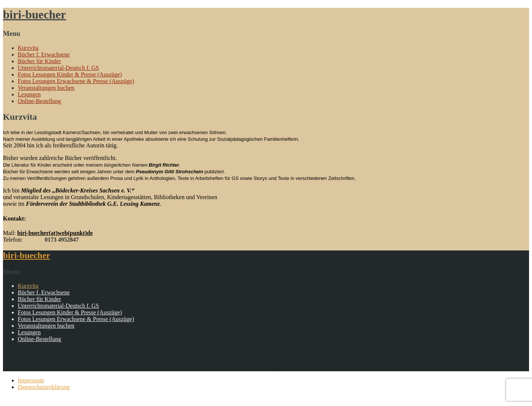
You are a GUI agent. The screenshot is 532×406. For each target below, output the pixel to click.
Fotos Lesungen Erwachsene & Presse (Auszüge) (76, 81)
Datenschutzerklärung (44, 387)
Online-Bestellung (39, 101)
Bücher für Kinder (39, 61)
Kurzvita (28, 48)
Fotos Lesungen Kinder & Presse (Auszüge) (70, 74)
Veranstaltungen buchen (46, 88)
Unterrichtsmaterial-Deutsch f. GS (58, 68)
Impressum (31, 380)
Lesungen (29, 94)
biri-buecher (35, 14)
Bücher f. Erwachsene (44, 54)
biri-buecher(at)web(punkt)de (55, 233)
